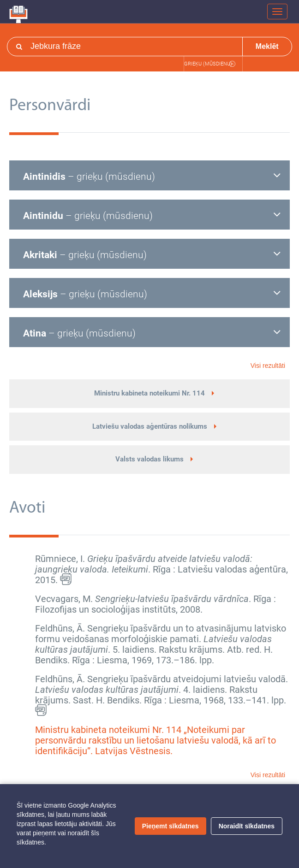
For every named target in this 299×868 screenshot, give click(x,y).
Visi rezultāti (268, 366)
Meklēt (267, 46)
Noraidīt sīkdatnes (247, 826)
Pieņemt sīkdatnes (170, 826)
